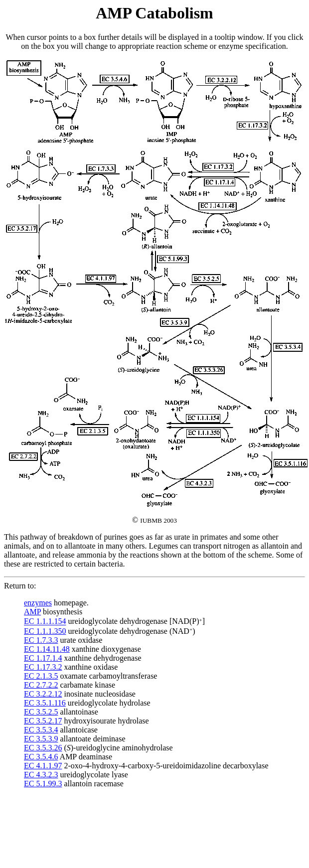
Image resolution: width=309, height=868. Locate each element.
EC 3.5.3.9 (41, 739)
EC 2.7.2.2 (41, 685)
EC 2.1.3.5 (41, 676)
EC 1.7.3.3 (41, 640)
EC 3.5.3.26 (43, 748)
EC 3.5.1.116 (45, 703)
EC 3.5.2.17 (43, 721)
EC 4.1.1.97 (43, 766)
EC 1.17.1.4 (43, 658)
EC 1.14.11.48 (47, 649)
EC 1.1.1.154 (45, 622)
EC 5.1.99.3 (43, 784)
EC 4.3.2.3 (41, 775)
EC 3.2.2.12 (43, 694)
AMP (32, 612)
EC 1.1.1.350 (45, 631)
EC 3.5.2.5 (41, 712)
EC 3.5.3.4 (41, 730)
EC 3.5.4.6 (41, 757)
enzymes (38, 603)
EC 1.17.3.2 (43, 667)
